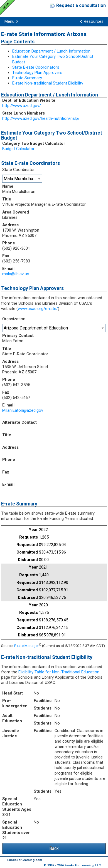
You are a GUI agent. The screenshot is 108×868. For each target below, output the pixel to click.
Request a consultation (81, 5)
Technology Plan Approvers (37, 73)
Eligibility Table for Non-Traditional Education (59, 672)
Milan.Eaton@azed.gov (23, 410)
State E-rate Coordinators (36, 67)
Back (54, 848)
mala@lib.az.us (16, 274)
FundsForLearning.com (25, 860)
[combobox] (22, 179)
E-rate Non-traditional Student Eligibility (48, 83)
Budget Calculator (18, 149)
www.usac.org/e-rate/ (38, 309)
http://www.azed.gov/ (22, 106)
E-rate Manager (26, 646)
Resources (94, 21)
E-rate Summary (27, 78)
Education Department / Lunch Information (51, 51)
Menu (9, 21)
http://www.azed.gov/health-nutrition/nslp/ (41, 118)
